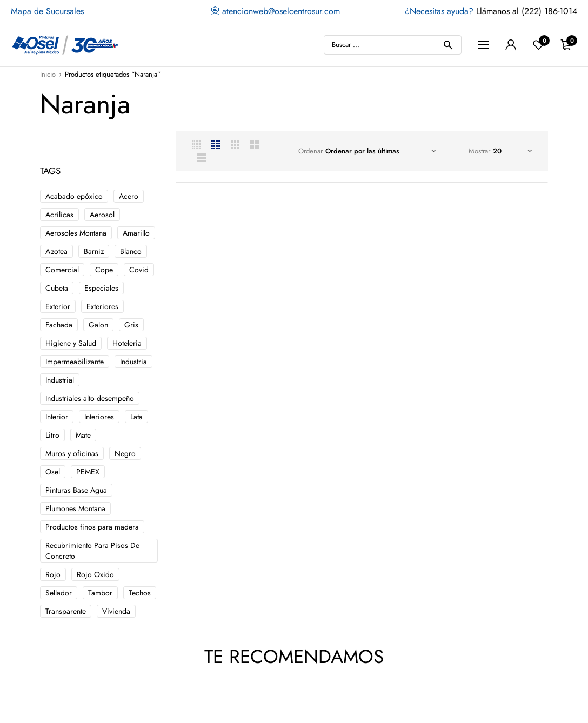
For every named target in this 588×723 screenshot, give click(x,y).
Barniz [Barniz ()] (94, 251)
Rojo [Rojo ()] (53, 574)
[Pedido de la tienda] (380, 151)
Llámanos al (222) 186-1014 (491, 11)
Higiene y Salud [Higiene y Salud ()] (71, 343)
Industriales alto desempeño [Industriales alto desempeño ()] (90, 398)
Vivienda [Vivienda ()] (116, 611)
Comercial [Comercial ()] (62, 270)
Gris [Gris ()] (131, 325)
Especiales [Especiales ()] (101, 288)
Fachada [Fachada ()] (59, 325)
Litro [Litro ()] (52, 435)
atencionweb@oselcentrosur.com (275, 11)
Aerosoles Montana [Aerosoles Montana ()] (76, 233)
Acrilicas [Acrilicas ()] (59, 215)
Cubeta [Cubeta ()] (57, 288)
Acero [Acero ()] (129, 196)
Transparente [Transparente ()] (66, 611)
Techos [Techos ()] (140, 593)
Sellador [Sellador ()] (59, 593)
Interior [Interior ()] (57, 417)
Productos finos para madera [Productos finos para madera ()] (92, 527)
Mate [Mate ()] (83, 435)
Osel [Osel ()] (53, 472)
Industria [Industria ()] (133, 361)
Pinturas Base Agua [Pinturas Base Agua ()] (76, 490)
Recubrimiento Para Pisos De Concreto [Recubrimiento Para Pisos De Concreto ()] (92, 551)
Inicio (48, 74)
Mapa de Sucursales (47, 11)
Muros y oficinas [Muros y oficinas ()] (72, 453)
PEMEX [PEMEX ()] (88, 472)
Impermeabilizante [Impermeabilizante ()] (75, 361)
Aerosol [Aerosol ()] (102, 215)
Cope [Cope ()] (104, 270)
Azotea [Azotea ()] (56, 251)
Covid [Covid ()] (139, 270)
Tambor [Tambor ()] (100, 593)
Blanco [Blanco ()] (131, 251)
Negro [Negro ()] (125, 453)
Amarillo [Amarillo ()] (136, 233)
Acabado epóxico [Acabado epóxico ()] (74, 196)
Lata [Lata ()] (136, 417)
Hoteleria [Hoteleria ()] (127, 343)
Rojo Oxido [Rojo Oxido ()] (95, 574)
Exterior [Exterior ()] (58, 306)
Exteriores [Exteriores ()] (102, 306)
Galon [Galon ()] (98, 325)
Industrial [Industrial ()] (60, 380)
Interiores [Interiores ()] (99, 417)
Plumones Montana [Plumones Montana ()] (75, 508)
